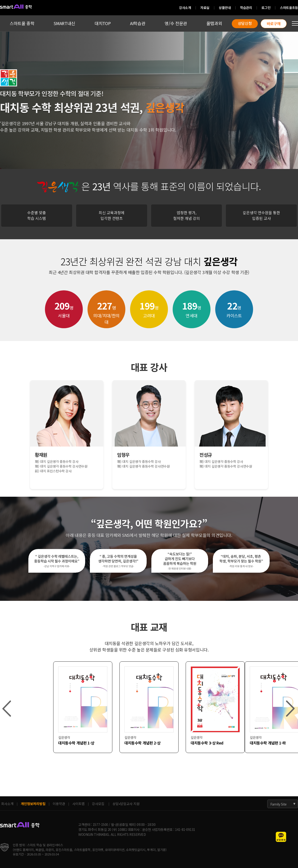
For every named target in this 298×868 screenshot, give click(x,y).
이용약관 (59, 804)
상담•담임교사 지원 (126, 804)
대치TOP (103, 23)
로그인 (266, 8)
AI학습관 (138, 23)
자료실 (205, 8)
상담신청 (245, 23)
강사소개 (185, 8)
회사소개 (7, 804)
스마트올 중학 (22, 23)
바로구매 (274, 23)
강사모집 (98, 804)
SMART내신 (64, 23)
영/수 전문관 (176, 23)
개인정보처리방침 (33, 804)
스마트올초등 (289, 8)
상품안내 (225, 8)
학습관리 (246, 8)
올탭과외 (214, 23)
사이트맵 (79, 804)
